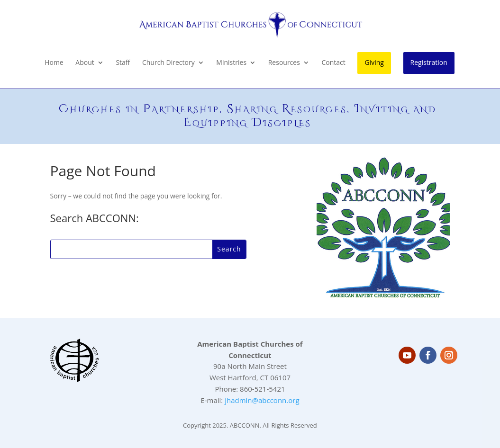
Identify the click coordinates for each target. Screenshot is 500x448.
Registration (429, 62)
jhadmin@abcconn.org (262, 400)
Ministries (231, 63)
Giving (374, 62)
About (85, 63)
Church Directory (168, 63)
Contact (334, 63)
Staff (123, 63)
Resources (284, 63)
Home (54, 63)
